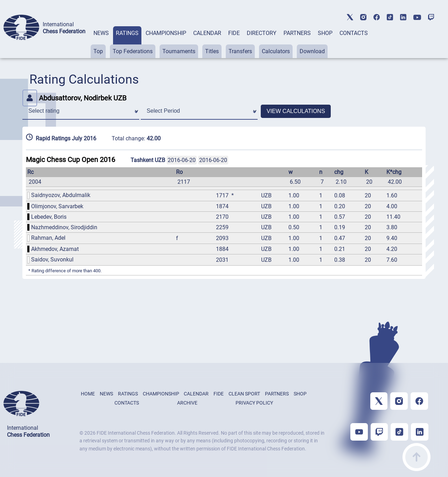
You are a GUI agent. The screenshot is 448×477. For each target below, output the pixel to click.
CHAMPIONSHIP (166, 33)
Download (312, 51)
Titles (212, 51)
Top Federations (133, 51)
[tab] (101, 42)
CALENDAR (207, 33)
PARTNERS (297, 33)
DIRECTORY (262, 33)
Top (98, 51)
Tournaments (179, 51)
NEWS (101, 33)
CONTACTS (354, 33)
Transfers (240, 51)
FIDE (234, 33)
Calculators (276, 51)
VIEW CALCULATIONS (296, 111)
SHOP (325, 33)
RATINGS (127, 33)
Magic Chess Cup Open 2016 (71, 160)
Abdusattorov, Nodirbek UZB (74, 98)
